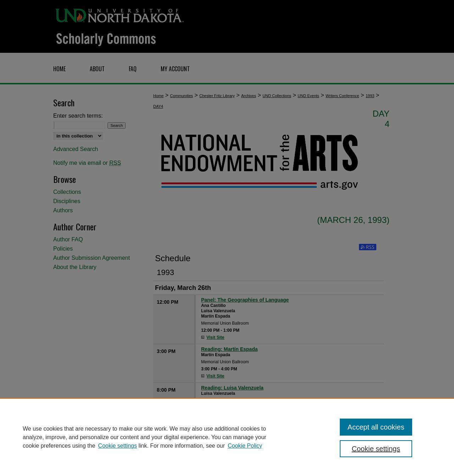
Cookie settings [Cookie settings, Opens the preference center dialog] (376, 449)
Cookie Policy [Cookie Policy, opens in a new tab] (245, 446)
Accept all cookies (376, 427)
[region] (227, 437)
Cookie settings (118, 446)
